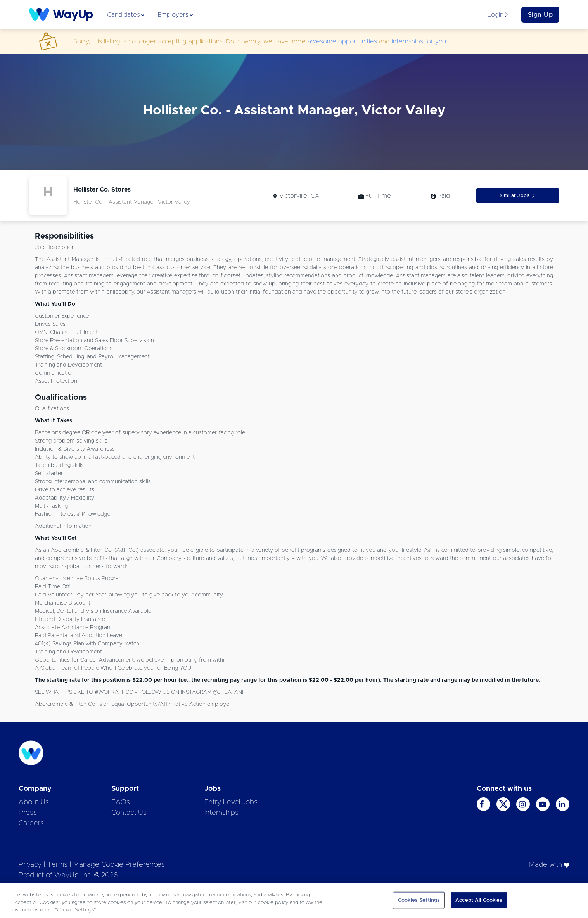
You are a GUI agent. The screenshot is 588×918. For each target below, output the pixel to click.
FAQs (121, 802)
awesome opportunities (342, 41)
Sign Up (540, 15)
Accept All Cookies (479, 900)
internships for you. (419, 41)
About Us (34, 802)
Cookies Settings (419, 900)
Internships (221, 813)
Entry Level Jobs (231, 802)
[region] (294, 901)
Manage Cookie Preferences (119, 865)
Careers (31, 823)
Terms (57, 865)
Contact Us (129, 813)
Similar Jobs (518, 196)
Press (28, 813)
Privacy (30, 865)
